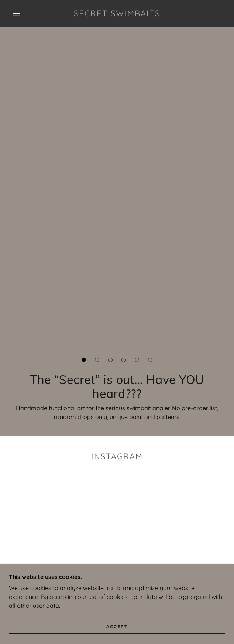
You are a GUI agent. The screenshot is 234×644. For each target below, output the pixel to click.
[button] (20, 13)
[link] (117, 13)
